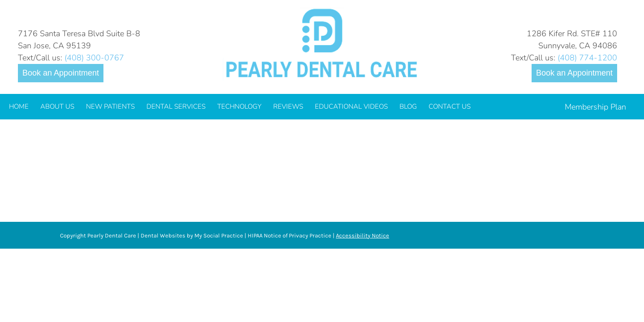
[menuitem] (19, 107)
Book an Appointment (61, 73)
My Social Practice (218, 235)
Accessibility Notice (363, 235)
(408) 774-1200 (587, 58)
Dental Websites (163, 235)
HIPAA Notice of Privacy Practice (290, 235)
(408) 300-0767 (94, 58)
